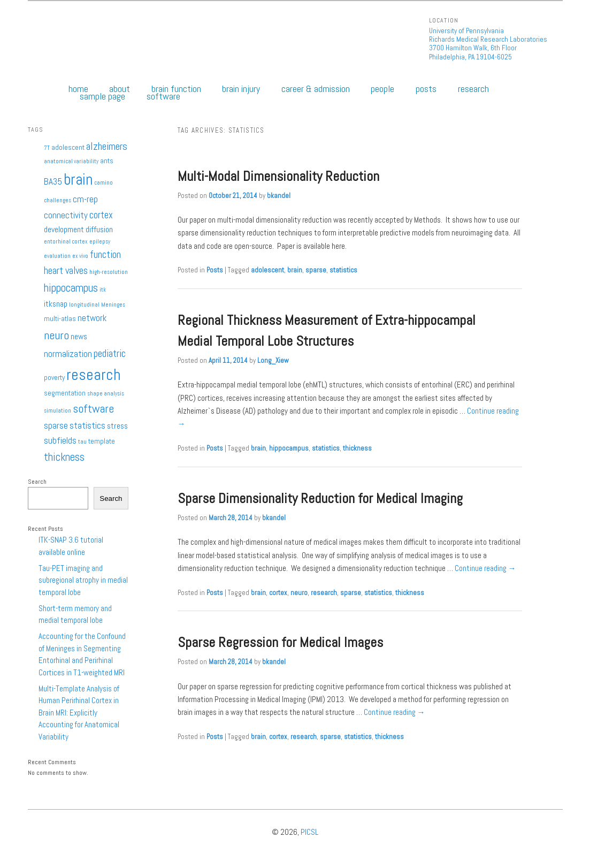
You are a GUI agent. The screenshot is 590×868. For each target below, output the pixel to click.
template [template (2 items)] (102, 441)
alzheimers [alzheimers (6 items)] (107, 146)
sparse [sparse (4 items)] (56, 425)
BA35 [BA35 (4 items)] (53, 181)
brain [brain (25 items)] (78, 179)
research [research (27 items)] (94, 375)
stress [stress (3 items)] (117, 426)
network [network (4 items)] (92, 318)
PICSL (309, 832)
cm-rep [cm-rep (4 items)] (85, 199)
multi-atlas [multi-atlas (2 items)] (60, 319)
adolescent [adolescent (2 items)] (68, 147)
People (382, 89)
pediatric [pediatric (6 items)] (110, 353)
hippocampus (289, 448)
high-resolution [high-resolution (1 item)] (109, 272)
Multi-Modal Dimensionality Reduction (278, 176)
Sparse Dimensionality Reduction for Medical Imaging (320, 498)
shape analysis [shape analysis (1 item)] (106, 394)
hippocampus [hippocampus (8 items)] (71, 288)
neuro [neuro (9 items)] (56, 335)
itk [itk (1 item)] (103, 290)
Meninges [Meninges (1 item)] (113, 305)
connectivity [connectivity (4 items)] (66, 215)
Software (163, 96)
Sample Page (102, 96)
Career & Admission (316, 89)
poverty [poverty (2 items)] (54, 378)
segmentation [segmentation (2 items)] (65, 393)
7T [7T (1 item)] (47, 148)
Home (78, 89)
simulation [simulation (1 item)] (58, 411)
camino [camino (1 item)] (104, 183)
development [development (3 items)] (64, 230)
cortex (278, 593)
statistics (343, 270)
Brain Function (176, 89)
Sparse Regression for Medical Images (280, 642)
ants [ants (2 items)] (107, 161)
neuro (299, 593)
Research (473, 89)
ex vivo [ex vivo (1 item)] (80, 256)
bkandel (279, 196)
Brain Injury (241, 89)
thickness (357, 448)
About (120, 89)
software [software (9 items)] (93, 408)
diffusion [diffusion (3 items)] (99, 230)
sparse (316, 270)
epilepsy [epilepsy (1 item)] (100, 242)
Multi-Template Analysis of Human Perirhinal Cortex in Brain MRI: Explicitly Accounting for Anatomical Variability (79, 713)
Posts (426, 89)
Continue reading (485, 568)
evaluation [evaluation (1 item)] (57, 256)
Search (37, 482)
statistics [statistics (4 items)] (87, 425)
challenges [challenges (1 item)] (58, 200)
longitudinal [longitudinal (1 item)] (84, 305)
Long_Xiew (273, 360)
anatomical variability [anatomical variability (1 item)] (71, 161)
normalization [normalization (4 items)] (68, 354)
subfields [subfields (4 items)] (60, 440)
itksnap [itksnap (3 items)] (56, 304)
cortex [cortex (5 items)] (101, 215)
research (324, 593)
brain (295, 270)
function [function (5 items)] (105, 254)
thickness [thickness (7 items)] (64, 457)
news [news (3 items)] (79, 337)
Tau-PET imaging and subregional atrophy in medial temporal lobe (83, 580)
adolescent (267, 270)
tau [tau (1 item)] (82, 442)
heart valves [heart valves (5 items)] (66, 271)
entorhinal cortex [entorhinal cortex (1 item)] (66, 242)
